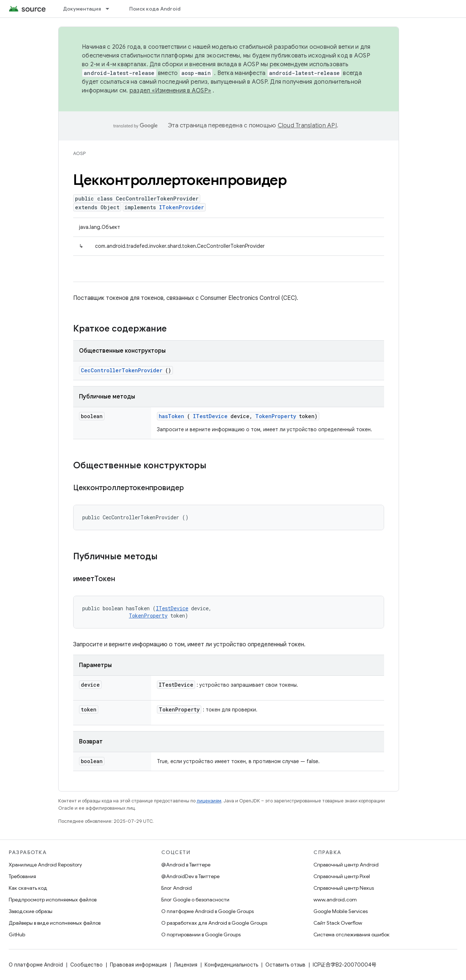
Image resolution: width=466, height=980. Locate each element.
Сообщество (86, 965)
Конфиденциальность (231, 965)
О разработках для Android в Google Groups (214, 923)
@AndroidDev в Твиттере (190, 876)
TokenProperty (276, 416)
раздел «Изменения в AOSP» (170, 91)
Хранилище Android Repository (45, 865)
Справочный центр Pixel (342, 876)
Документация (82, 9)
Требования (22, 876)
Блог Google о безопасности (195, 900)
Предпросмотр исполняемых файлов (53, 900)
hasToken (171, 416)
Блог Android (177, 888)
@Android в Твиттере (186, 865)
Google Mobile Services (341, 911)
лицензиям (209, 801)
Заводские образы (31, 911)
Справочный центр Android (346, 865)
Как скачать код (28, 888)
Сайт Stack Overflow (338, 923)
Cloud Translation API (307, 126)
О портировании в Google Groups (201, 935)
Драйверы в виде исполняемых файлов (55, 923)
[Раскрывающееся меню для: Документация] (111, 9)
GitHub (17, 935)
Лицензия (186, 965)
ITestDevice (210, 416)
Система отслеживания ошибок (352, 935)
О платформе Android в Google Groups (208, 911)
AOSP (79, 153)
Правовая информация (138, 965)
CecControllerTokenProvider (122, 370)
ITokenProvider (181, 207)
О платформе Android (36, 965)
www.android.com (335, 900)
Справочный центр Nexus (344, 888)
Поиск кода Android (155, 9)
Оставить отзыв (285, 965)
